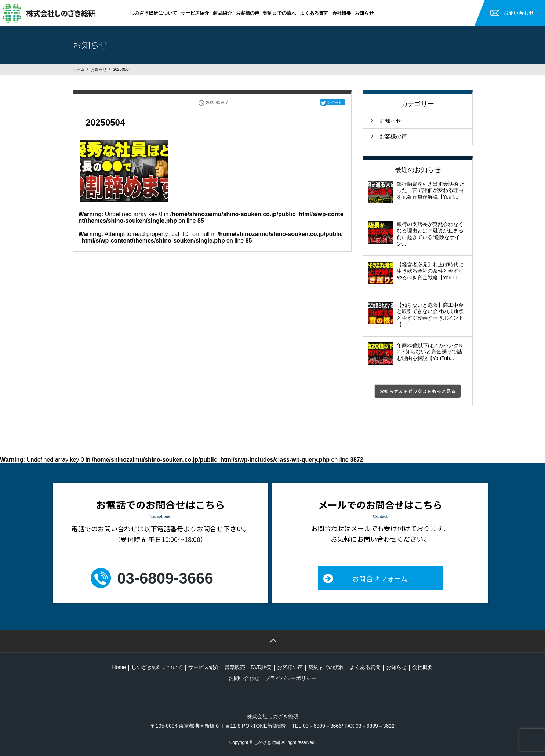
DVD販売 (261, 667)
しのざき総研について (153, 13)
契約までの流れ (279, 13)
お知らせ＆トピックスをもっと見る (418, 391)
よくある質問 (314, 13)
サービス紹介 (195, 13)
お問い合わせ (519, 13)
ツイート (334, 103)
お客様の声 (248, 13)
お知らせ (364, 13)
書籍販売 (235, 667)
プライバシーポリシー (291, 678)
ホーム (79, 69)
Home (119, 667)
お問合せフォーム (380, 578)
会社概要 (342, 13)
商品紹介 (222, 13)
